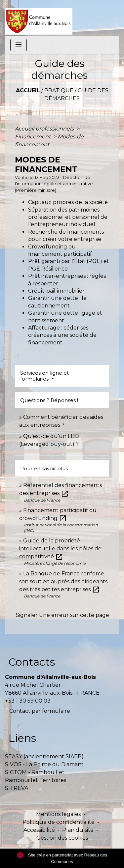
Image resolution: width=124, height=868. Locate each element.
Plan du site (78, 830)
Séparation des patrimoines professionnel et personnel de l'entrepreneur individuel (68, 217)
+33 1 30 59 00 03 (28, 701)
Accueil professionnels (45, 129)
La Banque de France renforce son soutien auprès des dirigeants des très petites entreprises (63, 581)
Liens (22, 738)
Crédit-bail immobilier (56, 291)
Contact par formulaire (40, 711)
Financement (33, 137)
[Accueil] (39, 18)
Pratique (59, 90)
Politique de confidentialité (59, 822)
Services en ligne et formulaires (44, 376)
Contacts (32, 662)
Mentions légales (58, 814)
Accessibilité (39, 830)
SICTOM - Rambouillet (35, 772)
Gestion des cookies (62, 838)
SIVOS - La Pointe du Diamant (44, 764)
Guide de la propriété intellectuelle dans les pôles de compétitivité (60, 549)
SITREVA (17, 788)
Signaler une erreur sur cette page (62, 615)
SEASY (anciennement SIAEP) (44, 756)
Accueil (28, 90)
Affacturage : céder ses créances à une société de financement (62, 335)
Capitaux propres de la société (68, 202)
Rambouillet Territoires (36, 780)
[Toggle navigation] (19, 45)
